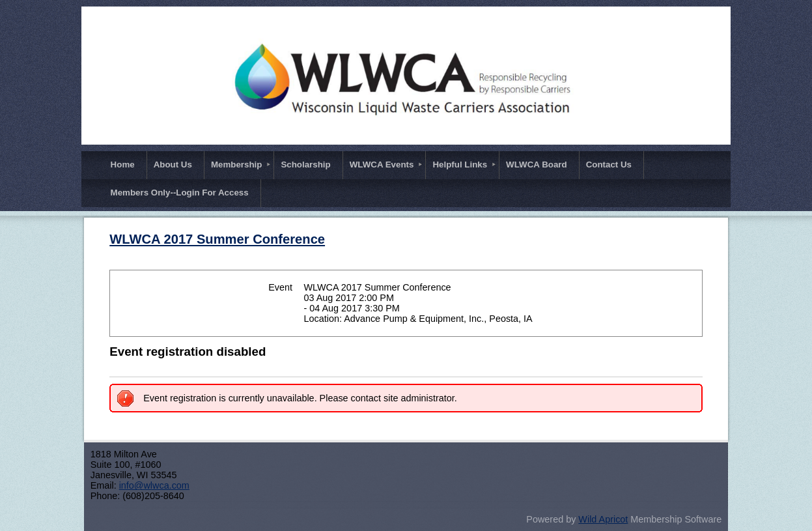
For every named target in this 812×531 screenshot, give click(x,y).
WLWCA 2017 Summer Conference (217, 239)
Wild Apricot (603, 519)
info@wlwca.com (154, 485)
